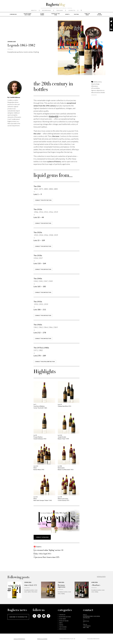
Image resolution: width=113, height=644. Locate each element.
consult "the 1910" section (43, 223)
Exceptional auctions (28, 14)
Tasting (76, 14)
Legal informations (19, 639)
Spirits (67, 14)
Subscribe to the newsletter (18, 617)
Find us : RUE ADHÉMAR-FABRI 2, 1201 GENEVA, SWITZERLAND (91, 616)
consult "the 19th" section (43, 200)
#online (103, 92)
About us (34, 10)
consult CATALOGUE (42, 537)
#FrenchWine (96, 88)
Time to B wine (87, 14)
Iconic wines (42, 14)
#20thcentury (98, 82)
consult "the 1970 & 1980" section (45, 362)
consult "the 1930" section (43, 269)
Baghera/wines (46, 10)
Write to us (86, 621)
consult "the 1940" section (43, 292)
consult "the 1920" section (43, 246)
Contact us (72, 10)
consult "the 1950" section (43, 315)
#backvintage (95, 84)
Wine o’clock (99, 14)
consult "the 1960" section (43, 338)
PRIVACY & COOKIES (42, 639)
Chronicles (13, 14)
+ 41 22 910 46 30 (87, 626)
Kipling (36, 52)
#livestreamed (96, 92)
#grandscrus (101, 90)
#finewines (95, 86)
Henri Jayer (60, 10)
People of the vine (56, 14)
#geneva (94, 90)
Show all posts (101, 576)
